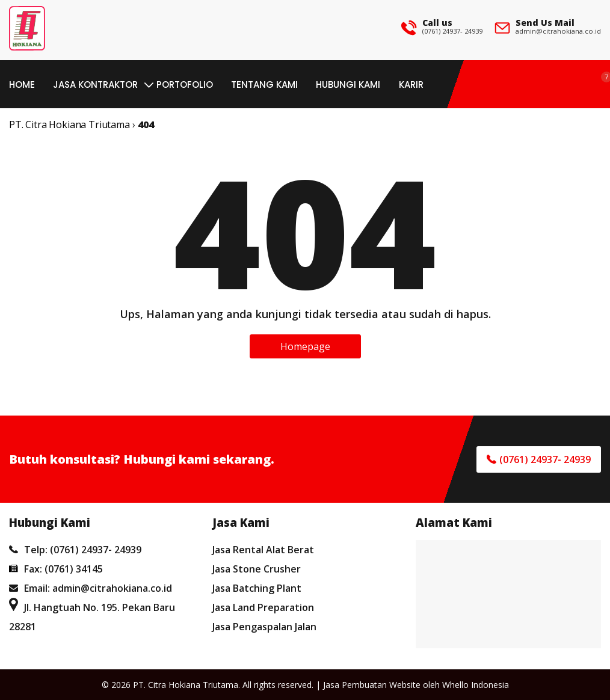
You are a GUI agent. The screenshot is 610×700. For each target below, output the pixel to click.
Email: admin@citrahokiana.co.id (91, 588)
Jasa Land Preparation (263, 607)
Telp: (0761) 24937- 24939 (75, 550)
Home (22, 84)
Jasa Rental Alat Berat (263, 550)
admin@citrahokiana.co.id (558, 31)
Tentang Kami (264, 84)
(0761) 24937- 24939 (452, 31)
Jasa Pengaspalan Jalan (264, 627)
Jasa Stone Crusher (257, 569)
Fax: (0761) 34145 (56, 569)
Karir (411, 84)
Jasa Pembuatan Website (372, 685)
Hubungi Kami (348, 84)
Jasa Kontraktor (95, 84)
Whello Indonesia (476, 685)
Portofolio (185, 84)
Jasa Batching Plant (257, 588)
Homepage (305, 346)
